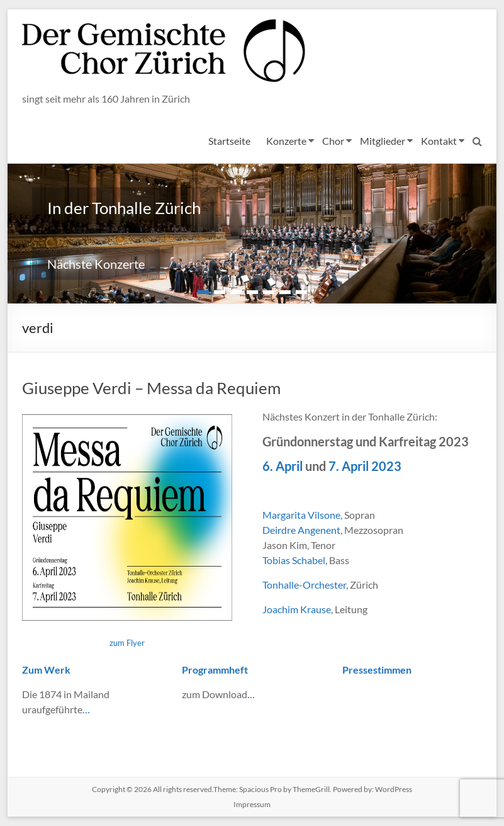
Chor (333, 141)
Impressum (252, 804)
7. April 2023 (365, 466)
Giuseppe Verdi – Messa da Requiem (151, 388)
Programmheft (215, 670)
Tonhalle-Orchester (304, 585)
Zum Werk (46, 670)
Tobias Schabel (294, 560)
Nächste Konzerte (96, 264)
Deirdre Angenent (301, 530)
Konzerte (286, 141)
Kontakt (439, 141)
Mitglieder (383, 141)
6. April (283, 466)
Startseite (229, 141)
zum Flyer (127, 643)
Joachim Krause (297, 609)
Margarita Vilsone (301, 515)
